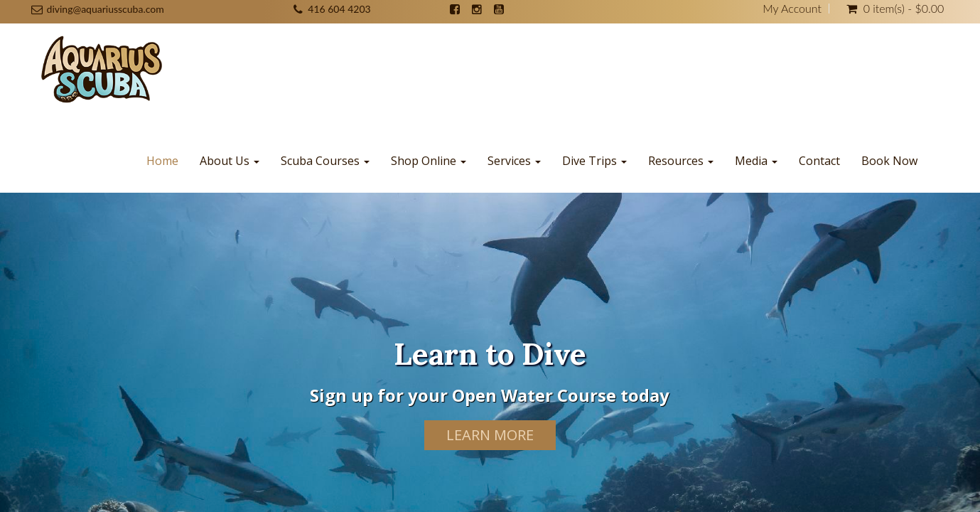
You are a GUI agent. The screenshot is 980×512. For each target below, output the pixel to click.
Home (162, 161)
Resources (681, 161)
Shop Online (429, 161)
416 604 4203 (339, 9)
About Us (230, 161)
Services (514, 161)
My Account (792, 9)
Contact (819, 161)
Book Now (889, 161)
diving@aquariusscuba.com (106, 9)
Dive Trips (594, 161)
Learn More (490, 435)
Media (756, 161)
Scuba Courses (325, 161)
